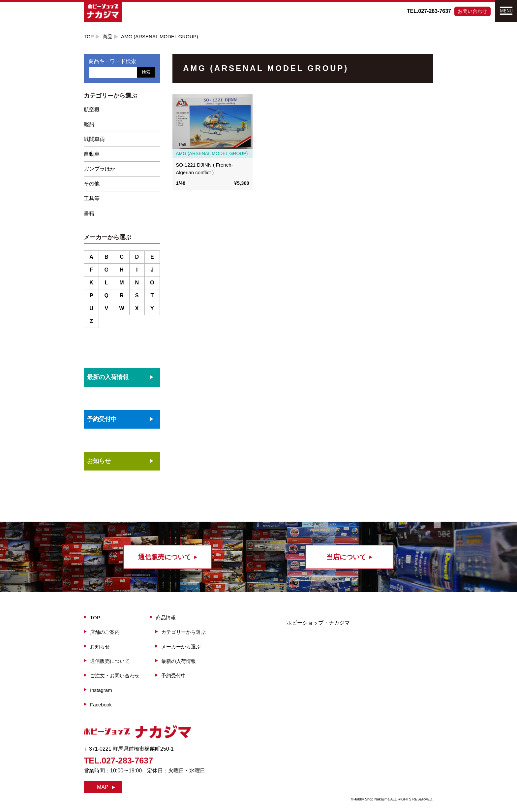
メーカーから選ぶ (181, 647)
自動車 (92, 154)
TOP (89, 36)
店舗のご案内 (105, 632)
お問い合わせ (472, 11)
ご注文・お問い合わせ (115, 676)
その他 (92, 184)
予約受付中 (174, 676)
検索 (146, 72)
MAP (103, 787)
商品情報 (166, 617)
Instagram (101, 690)
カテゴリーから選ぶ (183, 632)
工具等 (92, 198)
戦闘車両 (94, 139)
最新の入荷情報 (179, 661)
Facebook (101, 705)
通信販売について (110, 661)
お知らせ (99, 461)
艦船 (89, 124)
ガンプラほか (100, 169)
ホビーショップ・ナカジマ (318, 623)
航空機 (92, 109)
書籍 (89, 213)
